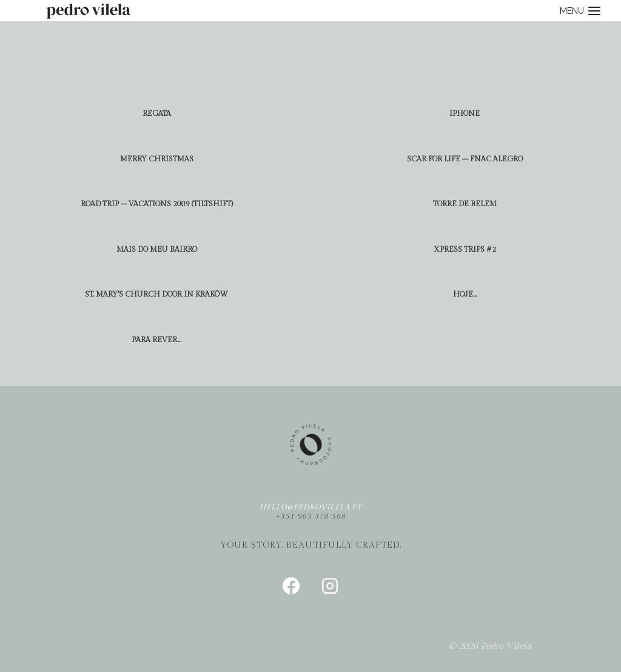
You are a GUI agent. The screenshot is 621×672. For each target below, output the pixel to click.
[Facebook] (291, 586)
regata (157, 113)
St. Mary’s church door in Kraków (156, 294)
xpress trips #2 (465, 249)
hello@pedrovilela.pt (310, 507)
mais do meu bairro (157, 249)
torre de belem (465, 204)
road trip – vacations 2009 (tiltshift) (157, 204)
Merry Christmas (157, 159)
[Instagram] (330, 586)
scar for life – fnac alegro (465, 159)
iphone (465, 113)
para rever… (156, 340)
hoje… (465, 294)
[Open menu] (580, 11)
